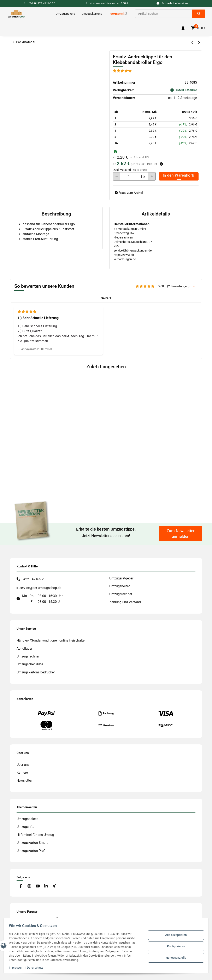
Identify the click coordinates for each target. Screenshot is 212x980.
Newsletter (24, 781)
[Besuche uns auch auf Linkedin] (46, 886)
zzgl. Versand (122, 170)
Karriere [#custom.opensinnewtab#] (22, 772)
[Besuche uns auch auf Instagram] (29, 886)
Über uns (23, 765)
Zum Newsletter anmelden (181, 534)
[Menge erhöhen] (152, 176)
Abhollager (24, 648)
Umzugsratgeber (121, 578)
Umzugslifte (25, 827)
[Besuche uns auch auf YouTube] (38, 886)
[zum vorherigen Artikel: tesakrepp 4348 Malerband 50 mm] (192, 43)
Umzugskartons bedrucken (36, 672)
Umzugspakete (27, 819)
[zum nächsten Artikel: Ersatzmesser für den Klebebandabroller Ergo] (199, 43)
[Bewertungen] (122, 71)
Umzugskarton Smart (32, 843)
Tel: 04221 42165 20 (42, 3)
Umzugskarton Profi (31, 851)
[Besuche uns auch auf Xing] (54, 886)
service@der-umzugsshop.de (40, 588)
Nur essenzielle (175, 957)
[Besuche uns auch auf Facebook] (21, 886)
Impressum (17, 968)
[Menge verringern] (117, 176)
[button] (123, 14)
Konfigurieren (175, 946)
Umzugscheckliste (30, 664)
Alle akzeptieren (175, 936)
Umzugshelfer (119, 586)
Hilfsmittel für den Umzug (35, 835)
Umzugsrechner (121, 594)
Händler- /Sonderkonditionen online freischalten (51, 640)
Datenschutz (36, 968)
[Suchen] (163, 14)
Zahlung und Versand (125, 602)
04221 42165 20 (34, 579)
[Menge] (129, 176)
